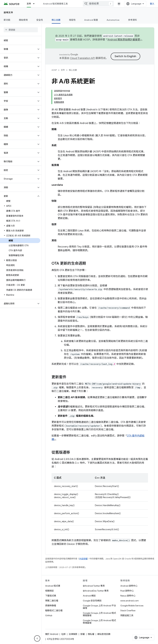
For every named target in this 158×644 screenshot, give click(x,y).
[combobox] (98, 4)
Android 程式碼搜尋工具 (55, 4)
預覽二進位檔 (52, 601)
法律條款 (73, 634)
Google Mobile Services (132, 606)
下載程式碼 (51, 596)
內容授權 (83, 559)
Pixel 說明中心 (127, 591)
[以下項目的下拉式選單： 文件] (35, 4)
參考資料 (132, 20)
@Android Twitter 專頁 (94, 586)
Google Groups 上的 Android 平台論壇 (99, 607)
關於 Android (52, 634)
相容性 (72, 20)
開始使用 (23, 20)
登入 (152, 4)
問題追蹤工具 (127, 615)
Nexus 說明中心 (128, 596)
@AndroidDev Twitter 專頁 (96, 591)
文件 (63, 70)
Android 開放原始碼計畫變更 (124, 40)
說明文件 (8, 13)
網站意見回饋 (104, 634)
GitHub (49, 615)
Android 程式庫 (53, 586)
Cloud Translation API (83, 58)
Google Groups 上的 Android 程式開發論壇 (99, 614)
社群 (63, 634)
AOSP (54, 70)
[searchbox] (21, 30)
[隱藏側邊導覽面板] (37, 638)
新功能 (7, 20)
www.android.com (130, 601)
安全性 (40, 20)
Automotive (113, 20)
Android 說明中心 (129, 586)
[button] (18, 49)
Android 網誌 (89, 596)
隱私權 (91, 634)
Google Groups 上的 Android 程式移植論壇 (99, 622)
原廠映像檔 (51, 606)
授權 (83, 634)
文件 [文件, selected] (29, 4)
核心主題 (73, 70)
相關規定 (50, 591)
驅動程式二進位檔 (54, 610)
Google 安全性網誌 (92, 601)
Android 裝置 (91, 20)
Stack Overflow (128, 610)
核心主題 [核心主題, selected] (56, 20)
